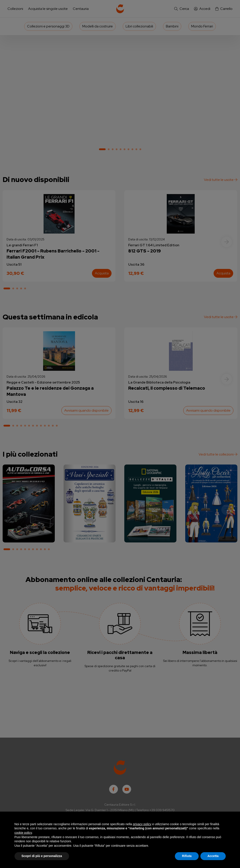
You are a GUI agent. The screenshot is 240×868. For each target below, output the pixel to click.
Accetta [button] (213, 856)
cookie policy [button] (23, 833)
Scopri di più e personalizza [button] (42, 856)
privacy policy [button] (142, 824)
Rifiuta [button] (187, 856)
